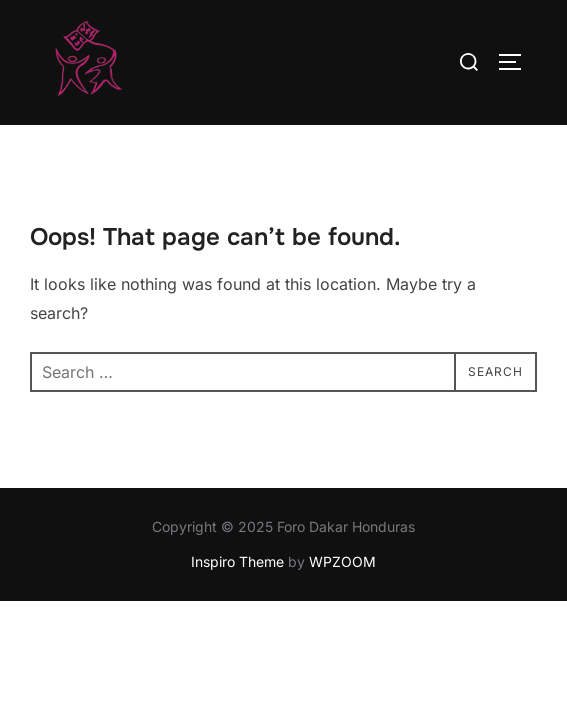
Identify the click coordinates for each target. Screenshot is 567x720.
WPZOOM (342, 562)
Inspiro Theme (237, 562)
